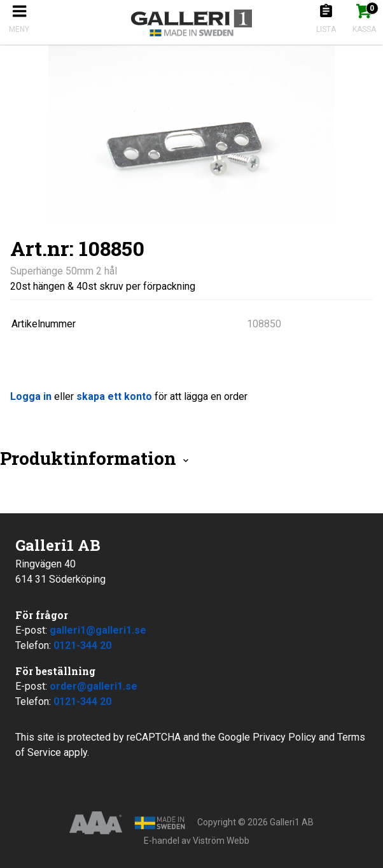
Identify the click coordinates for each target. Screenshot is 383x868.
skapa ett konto (114, 396)
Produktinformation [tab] (95, 458)
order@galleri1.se (94, 686)
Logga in (31, 396)
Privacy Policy (284, 737)
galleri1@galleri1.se (98, 630)
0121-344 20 (82, 645)
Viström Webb (221, 841)
